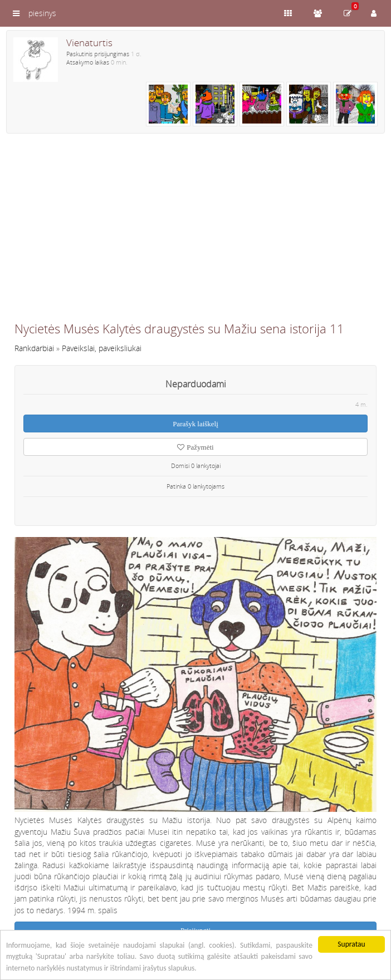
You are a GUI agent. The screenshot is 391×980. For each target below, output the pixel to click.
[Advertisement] (195, 232)
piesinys (42, 13)
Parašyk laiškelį (195, 424)
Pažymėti (195, 447)
